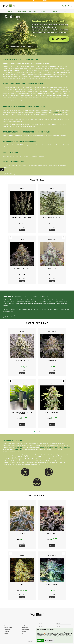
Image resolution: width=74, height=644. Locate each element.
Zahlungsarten (7, 629)
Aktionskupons (25, 628)
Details (22, 230)
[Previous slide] (10, 237)
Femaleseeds (43, 454)
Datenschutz (24, 631)
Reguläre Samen (54, 11)
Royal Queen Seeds (64, 454)
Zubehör (64, 11)
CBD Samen (44, 11)
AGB (23, 633)
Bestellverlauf (42, 627)
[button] (35, 288)
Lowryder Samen (21, 11)
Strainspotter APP (25, 629)
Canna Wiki (7, 635)
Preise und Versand (8, 628)
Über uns (6, 626)
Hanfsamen (11, 11)
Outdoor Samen (33, 11)
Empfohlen (24, 626)
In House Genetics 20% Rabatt (41, 1)
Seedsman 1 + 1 (29, 1)
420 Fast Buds (18, 454)
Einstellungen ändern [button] (49, 640)
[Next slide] (64, 237)
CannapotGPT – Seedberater (27, 635)
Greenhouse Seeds (53, 454)
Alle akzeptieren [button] (40, 640)
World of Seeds (18, 456)
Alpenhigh (58, 626)
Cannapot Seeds (58, 118)
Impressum (7, 633)
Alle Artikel (7, 631)
